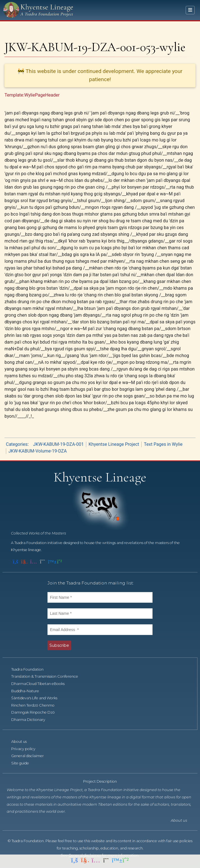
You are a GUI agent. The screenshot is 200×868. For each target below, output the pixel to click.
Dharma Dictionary (31, 720)
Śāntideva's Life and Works (37, 698)
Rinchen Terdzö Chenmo (36, 705)
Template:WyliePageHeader (32, 95)
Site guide (23, 763)
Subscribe (59, 645)
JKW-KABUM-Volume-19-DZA (38, 451)
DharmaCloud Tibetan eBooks (41, 684)
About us (22, 742)
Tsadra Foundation (30, 669)
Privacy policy (26, 749)
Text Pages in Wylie (163, 444)
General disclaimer (31, 756)
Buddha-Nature (28, 691)
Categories (17, 444)
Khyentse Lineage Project (114, 444)
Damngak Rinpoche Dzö (36, 712)
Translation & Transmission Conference (48, 676)
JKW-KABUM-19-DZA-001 (58, 444)
